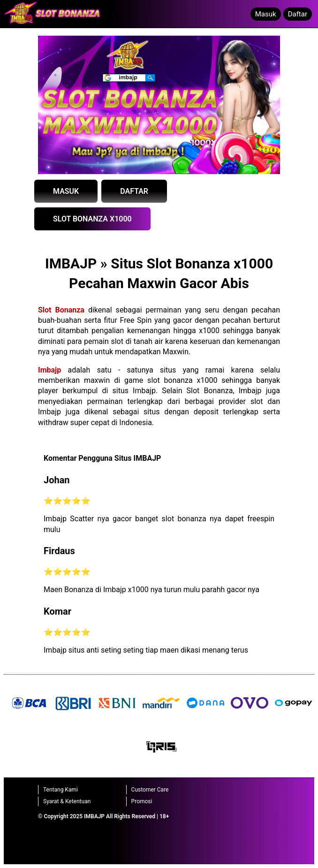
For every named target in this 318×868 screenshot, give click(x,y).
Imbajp (49, 370)
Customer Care (150, 790)
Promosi (142, 801)
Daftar (298, 14)
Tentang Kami (61, 790)
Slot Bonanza (61, 310)
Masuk (266, 14)
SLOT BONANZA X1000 (92, 219)
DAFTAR (134, 191)
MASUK (66, 191)
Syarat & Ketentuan (67, 801)
